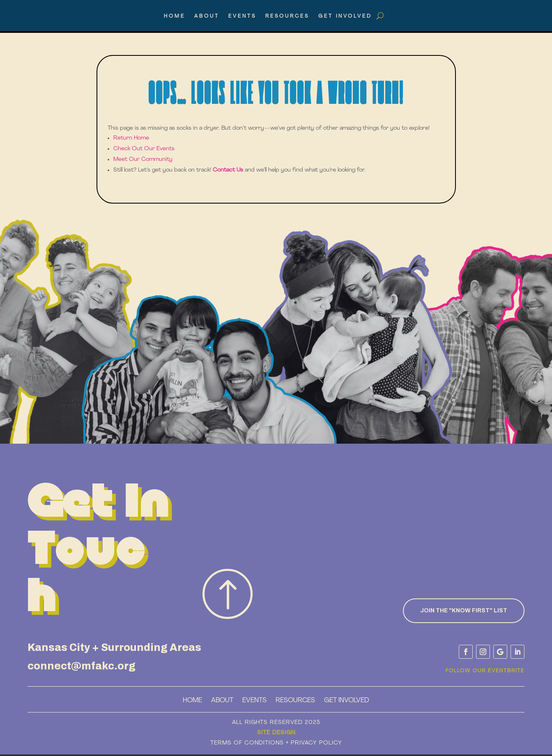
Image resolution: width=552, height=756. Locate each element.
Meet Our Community (143, 159)
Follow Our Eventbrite (485, 671)
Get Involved (345, 16)
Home (175, 16)
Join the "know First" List (464, 611)
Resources (287, 16)
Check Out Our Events (144, 149)
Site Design (276, 733)
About (207, 16)
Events (242, 16)
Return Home (131, 138)
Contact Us (228, 170)
